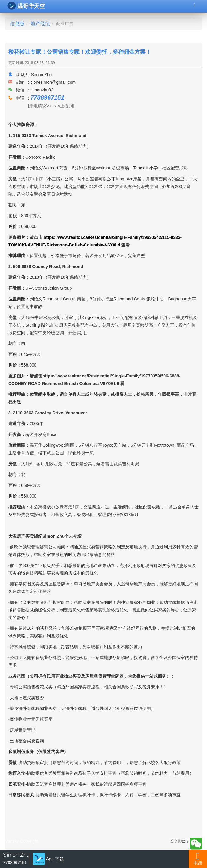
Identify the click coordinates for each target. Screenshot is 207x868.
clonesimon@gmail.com (53, 82)
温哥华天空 (26, 6)
